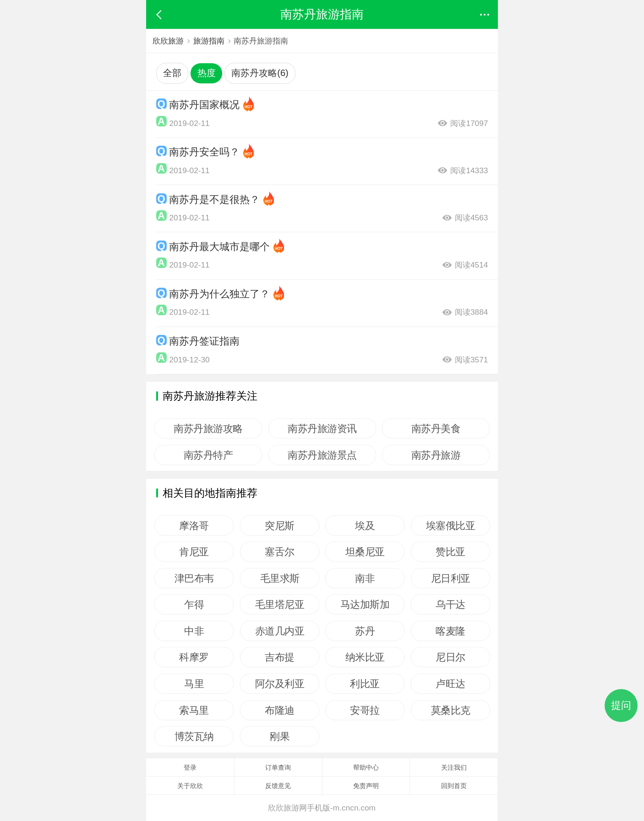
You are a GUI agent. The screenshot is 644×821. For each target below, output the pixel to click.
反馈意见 (278, 786)
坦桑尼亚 (365, 552)
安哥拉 (365, 710)
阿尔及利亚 (279, 684)
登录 (190, 767)
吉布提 (280, 657)
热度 (207, 73)
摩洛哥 (194, 525)
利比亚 (365, 684)
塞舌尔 (280, 552)
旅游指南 (209, 41)
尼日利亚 (450, 578)
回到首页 (454, 786)
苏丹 (365, 631)
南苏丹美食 (436, 428)
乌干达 (450, 604)
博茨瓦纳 (194, 736)
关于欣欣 (190, 786)
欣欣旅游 (168, 41)
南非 (365, 578)
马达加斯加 (365, 604)
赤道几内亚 (279, 631)
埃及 (365, 525)
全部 (172, 73)
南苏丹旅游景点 (322, 455)
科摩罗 (194, 657)
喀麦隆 (450, 631)
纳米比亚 (365, 657)
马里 (194, 684)
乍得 (194, 604)
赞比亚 (450, 552)
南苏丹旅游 (436, 455)
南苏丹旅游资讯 (322, 428)
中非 (194, 631)
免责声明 (366, 786)
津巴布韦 (194, 578)
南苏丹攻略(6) (260, 73)
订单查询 (278, 767)
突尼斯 (280, 525)
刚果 (280, 736)
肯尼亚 (194, 552)
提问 (621, 705)
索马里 (194, 710)
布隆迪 (280, 710)
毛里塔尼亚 (279, 604)
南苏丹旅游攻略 (208, 428)
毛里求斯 (279, 578)
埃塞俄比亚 (451, 525)
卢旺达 (450, 684)
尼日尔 (450, 657)
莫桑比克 (450, 710)
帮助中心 (366, 767)
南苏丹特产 (208, 455)
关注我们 (454, 767)
